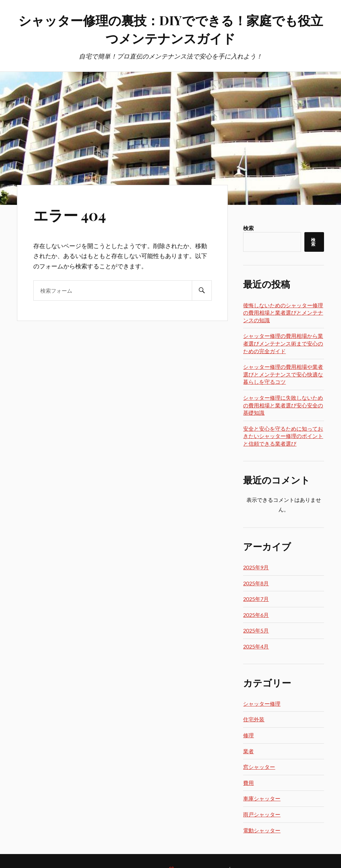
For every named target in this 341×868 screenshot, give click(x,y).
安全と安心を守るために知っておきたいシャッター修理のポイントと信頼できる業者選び (283, 436)
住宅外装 (254, 719)
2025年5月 (256, 630)
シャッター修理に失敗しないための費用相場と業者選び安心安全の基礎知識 (283, 405)
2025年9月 (256, 567)
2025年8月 (256, 583)
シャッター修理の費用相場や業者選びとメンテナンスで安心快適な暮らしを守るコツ (283, 374)
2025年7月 (256, 599)
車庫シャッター (262, 798)
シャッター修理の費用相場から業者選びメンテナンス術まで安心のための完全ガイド (283, 343)
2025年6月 (256, 615)
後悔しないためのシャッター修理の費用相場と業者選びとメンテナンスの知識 (283, 313)
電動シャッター (262, 830)
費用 (248, 783)
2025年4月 (256, 646)
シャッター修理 (262, 704)
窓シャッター (259, 767)
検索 (248, 228)
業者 (248, 751)
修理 (248, 735)
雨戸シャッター (262, 814)
